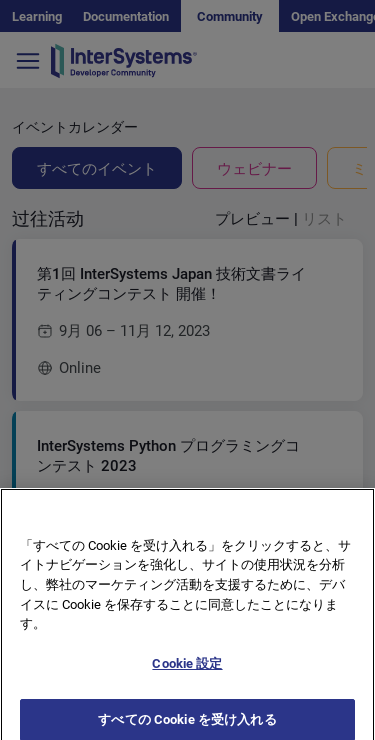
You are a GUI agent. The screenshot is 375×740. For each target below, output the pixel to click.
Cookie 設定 (187, 670)
